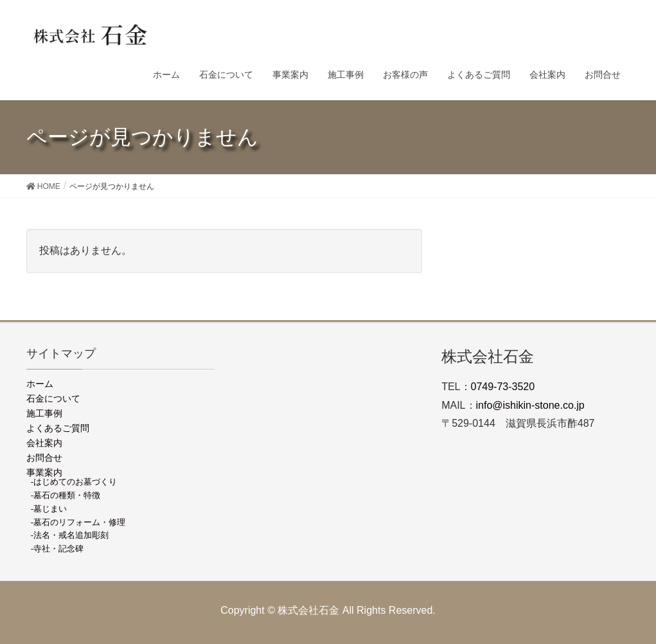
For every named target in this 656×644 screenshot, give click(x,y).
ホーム (40, 384)
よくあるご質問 (58, 428)
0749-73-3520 (503, 387)
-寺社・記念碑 (57, 549)
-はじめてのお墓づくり (74, 482)
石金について (53, 398)
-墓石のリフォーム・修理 (78, 522)
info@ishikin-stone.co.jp (530, 405)
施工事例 (44, 413)
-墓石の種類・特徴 (66, 495)
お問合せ (44, 458)
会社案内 (44, 443)
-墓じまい (49, 509)
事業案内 (44, 472)
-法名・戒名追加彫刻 (70, 535)
